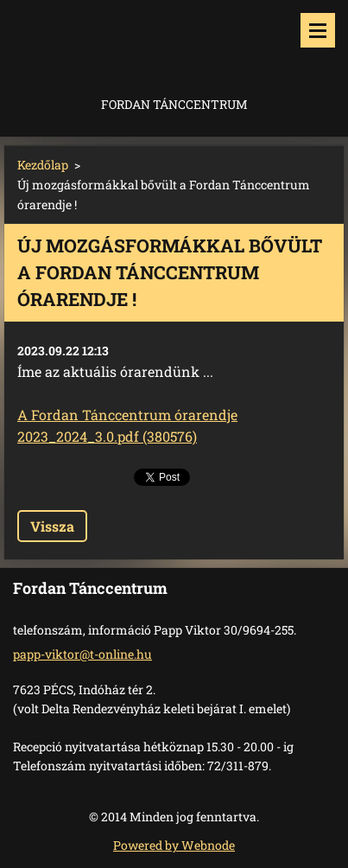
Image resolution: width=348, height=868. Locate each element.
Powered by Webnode (174, 845)
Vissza (52, 526)
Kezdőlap (43, 165)
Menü (318, 30)
